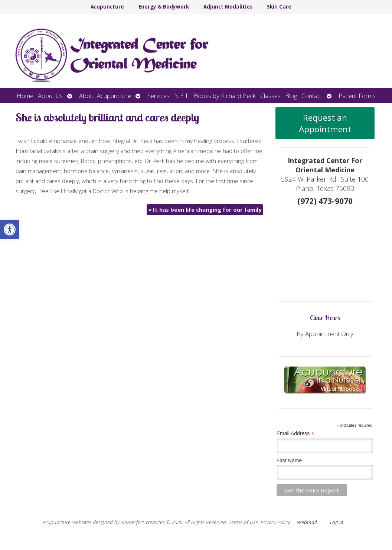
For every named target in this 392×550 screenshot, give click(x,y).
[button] (10, 230)
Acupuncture (107, 7)
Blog (291, 96)
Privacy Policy (275, 522)
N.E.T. (182, 96)
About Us (50, 96)
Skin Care (279, 7)
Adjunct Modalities (228, 7)
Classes (270, 96)
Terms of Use (243, 522)
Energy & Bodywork (164, 7)
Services (159, 96)
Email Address (295, 434)
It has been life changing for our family (205, 209)
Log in (337, 522)
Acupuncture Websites (67, 522)
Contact (312, 96)
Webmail (307, 522)
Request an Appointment (325, 123)
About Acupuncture (105, 96)
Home (25, 96)
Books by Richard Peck (225, 96)
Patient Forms (357, 96)
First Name (289, 460)
